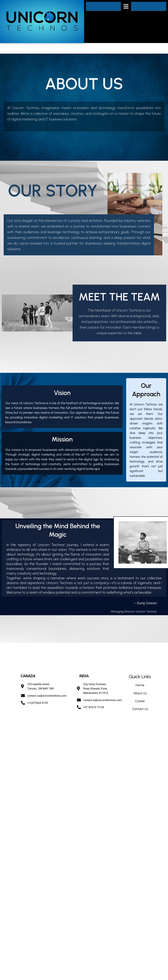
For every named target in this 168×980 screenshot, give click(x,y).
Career (140, 701)
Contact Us (140, 709)
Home (140, 685)
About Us (140, 693)
